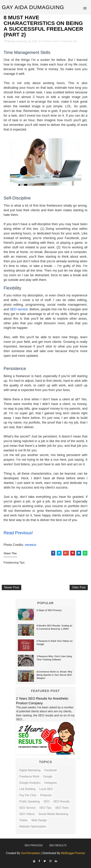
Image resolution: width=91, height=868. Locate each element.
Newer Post (12, 587)
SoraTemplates (31, 853)
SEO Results (62, 801)
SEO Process (34, 845)
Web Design (39, 820)
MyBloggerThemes (73, 853)
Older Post (79, 587)
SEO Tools (62, 808)
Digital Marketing (30, 770)
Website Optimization (33, 826)
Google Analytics (30, 783)
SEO (46, 801)
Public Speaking (30, 801)
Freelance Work (50, 41)
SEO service (19, 309)
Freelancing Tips (69, 41)
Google (48, 776)
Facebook (51, 770)
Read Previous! (18, 533)
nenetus (31, 545)
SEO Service (28, 808)
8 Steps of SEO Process (49, 610)
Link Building (27, 789)
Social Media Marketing (53, 814)
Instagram (51, 783)
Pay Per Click (28, 795)
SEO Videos (27, 814)
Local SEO (46, 789)
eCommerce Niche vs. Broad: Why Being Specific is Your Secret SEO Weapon (54, 675)
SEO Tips (45, 808)
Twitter (24, 820)
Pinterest (46, 795)
